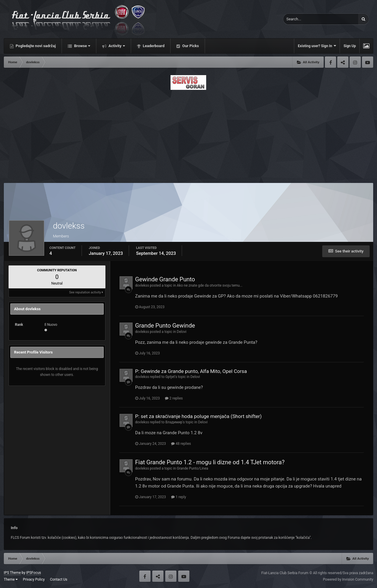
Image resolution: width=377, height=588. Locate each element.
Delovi (182, 332)
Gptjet (170, 377)
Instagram (355, 62)
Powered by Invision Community (348, 579)
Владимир (174, 422)
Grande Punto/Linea (192, 468)
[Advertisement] (188, 135)
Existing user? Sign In (317, 46)
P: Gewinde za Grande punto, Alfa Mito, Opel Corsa (191, 371)
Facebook (330, 62)
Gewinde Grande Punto (165, 279)
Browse (82, 46)
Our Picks (190, 46)
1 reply (178, 497)
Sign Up (350, 46)
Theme (11, 579)
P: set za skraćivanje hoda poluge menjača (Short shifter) (199, 416)
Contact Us (59, 579)
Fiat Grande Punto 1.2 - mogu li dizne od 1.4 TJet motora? (210, 462)
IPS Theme (12, 573)
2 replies (174, 398)
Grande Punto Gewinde (165, 326)
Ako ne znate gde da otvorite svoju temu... (210, 285)
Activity (116, 46)
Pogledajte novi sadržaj (35, 46)
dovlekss (142, 285)
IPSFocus (34, 573)
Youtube (368, 62)
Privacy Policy (34, 579)
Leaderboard (153, 46)
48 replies (181, 444)
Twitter (343, 62)
